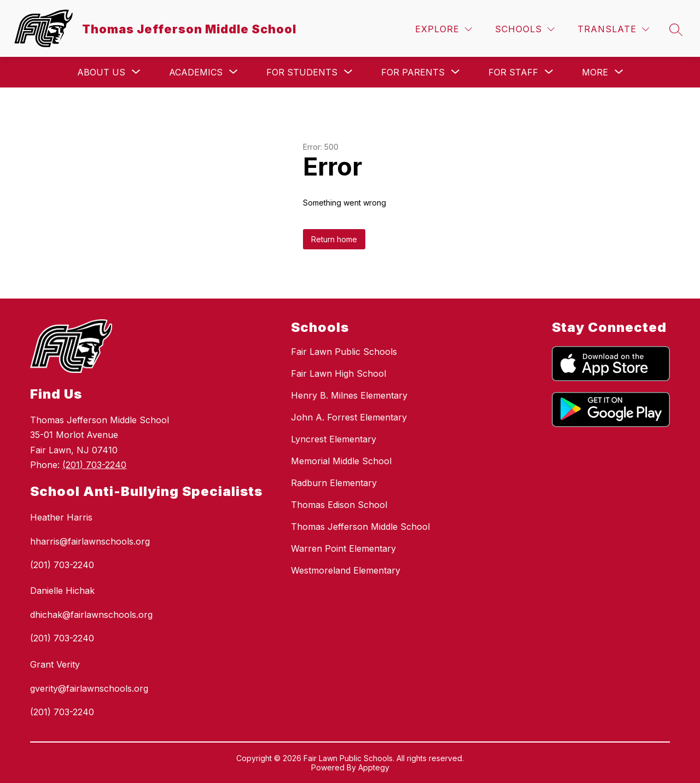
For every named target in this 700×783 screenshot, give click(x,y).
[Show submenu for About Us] (101, 72)
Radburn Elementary (334, 483)
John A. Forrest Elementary (349, 417)
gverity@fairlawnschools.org (89, 688)
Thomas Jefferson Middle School (360, 527)
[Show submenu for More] (595, 72)
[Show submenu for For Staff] (513, 72)
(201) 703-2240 (94, 465)
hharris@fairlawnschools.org (90, 541)
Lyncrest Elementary (334, 439)
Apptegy (374, 767)
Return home (334, 239)
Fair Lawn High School (339, 373)
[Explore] (444, 29)
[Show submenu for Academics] (196, 72)
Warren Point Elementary (343, 548)
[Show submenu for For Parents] (413, 72)
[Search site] (676, 30)
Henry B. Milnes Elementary (349, 395)
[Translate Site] (613, 29)
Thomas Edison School (339, 505)
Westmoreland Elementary (346, 570)
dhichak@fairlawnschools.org (91, 615)
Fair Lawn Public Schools (344, 352)
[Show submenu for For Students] (302, 72)
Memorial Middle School (341, 461)
